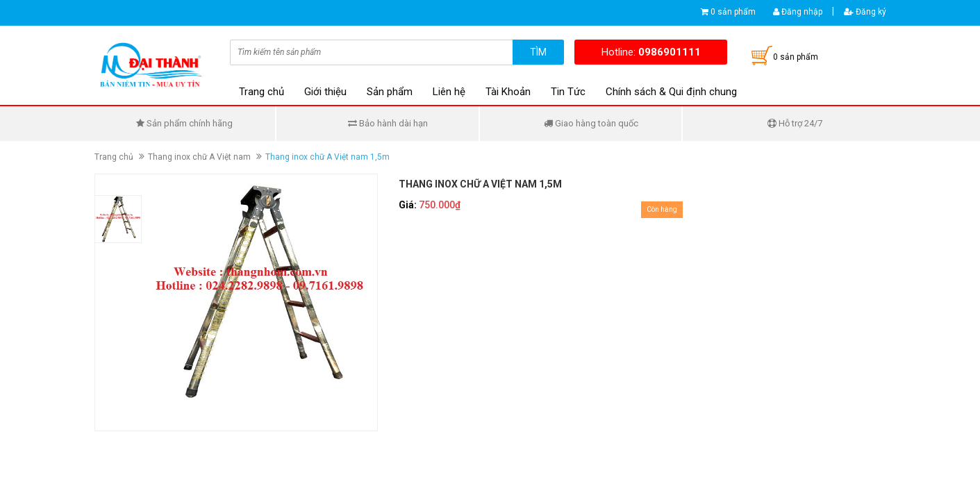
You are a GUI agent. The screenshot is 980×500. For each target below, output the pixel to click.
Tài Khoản (508, 92)
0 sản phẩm (733, 12)
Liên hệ (449, 92)
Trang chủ (261, 92)
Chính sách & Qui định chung (671, 92)
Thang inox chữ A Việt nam (199, 157)
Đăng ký (865, 12)
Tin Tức (568, 92)
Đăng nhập (798, 12)
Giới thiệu (325, 92)
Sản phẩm (390, 92)
